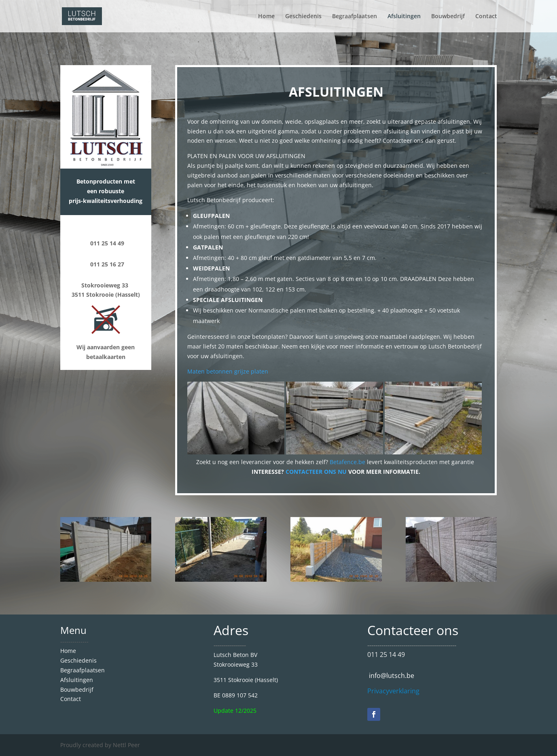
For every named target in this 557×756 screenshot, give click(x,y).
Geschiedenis (303, 17)
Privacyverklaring (393, 691)
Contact (486, 17)
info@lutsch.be (391, 676)
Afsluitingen (404, 17)
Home (266, 17)
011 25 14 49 (386, 655)
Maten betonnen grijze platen (228, 371)
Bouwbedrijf (448, 17)
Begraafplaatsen (355, 17)
